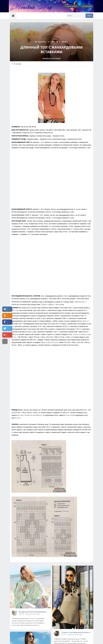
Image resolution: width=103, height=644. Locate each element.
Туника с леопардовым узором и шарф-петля (76, 632)
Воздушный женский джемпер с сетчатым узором (34, 612)
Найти (89, 16)
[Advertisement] (52, 181)
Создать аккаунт (71, 6)
